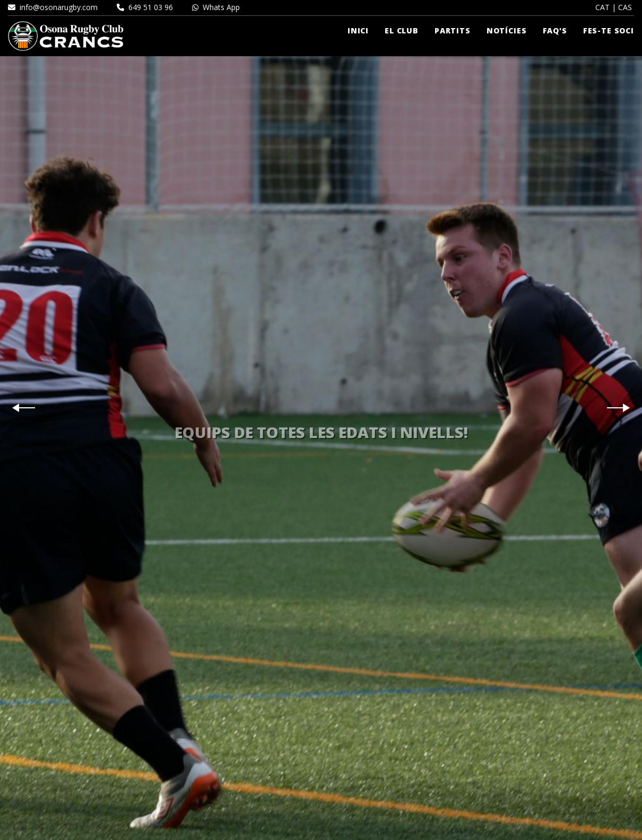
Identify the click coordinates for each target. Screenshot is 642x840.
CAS (625, 7)
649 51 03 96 (145, 7)
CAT (602, 7)
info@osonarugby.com (53, 7)
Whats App (216, 7)
